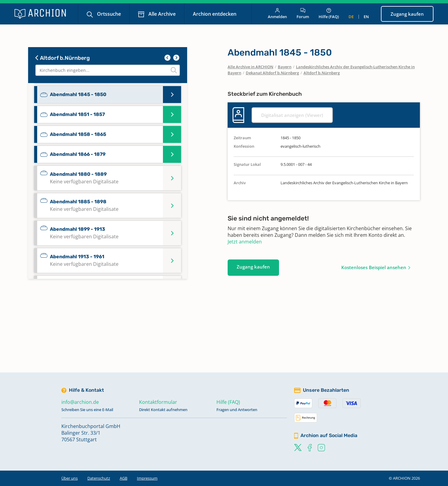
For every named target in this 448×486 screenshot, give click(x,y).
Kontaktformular (158, 402)
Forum (303, 14)
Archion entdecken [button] (215, 14)
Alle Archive (161, 14)
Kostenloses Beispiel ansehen (374, 267)
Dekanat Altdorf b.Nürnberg (272, 73)
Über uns (70, 478)
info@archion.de (80, 402)
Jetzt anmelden (245, 242)
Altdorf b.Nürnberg (63, 58)
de (351, 17)
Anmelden (277, 14)
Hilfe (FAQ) (329, 14)
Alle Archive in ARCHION (250, 67)
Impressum (147, 478)
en (366, 17)
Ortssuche (108, 14)
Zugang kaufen (407, 14)
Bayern (285, 67)
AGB (123, 478)
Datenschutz (99, 478)
